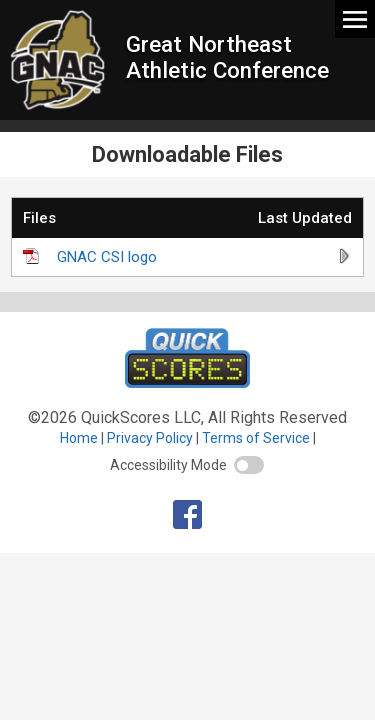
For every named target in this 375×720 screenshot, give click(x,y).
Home (79, 438)
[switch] (249, 465)
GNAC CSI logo (107, 257)
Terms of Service (256, 438)
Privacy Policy (150, 438)
